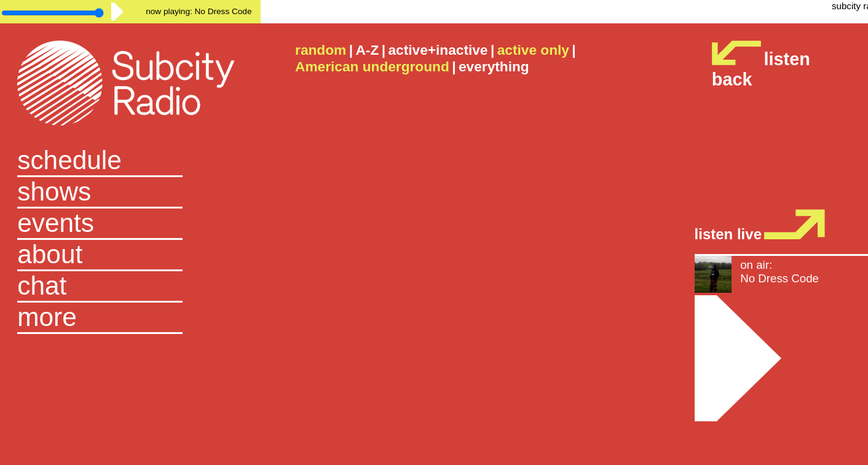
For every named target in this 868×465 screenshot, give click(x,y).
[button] (130, 318)
